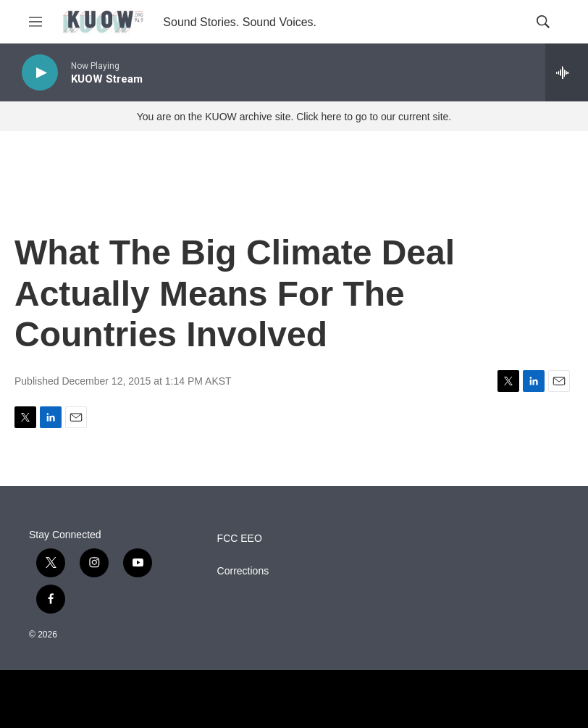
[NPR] (294, 699)
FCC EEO (240, 539)
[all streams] (567, 72)
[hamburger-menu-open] (35, 22)
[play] (40, 73)
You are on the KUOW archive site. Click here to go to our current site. (294, 117)
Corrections (243, 571)
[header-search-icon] (543, 22)
